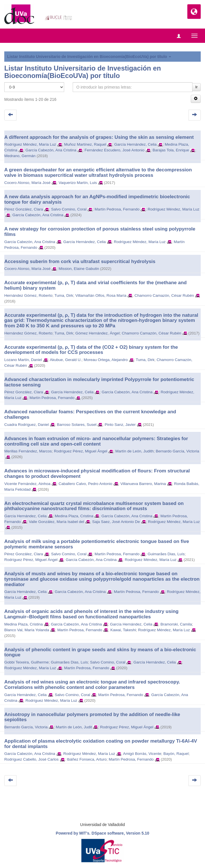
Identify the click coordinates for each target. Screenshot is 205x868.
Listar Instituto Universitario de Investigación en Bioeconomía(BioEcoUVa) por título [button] (89, 57)
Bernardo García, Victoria (177, 451)
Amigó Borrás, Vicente (142, 754)
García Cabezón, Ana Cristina (51, 150)
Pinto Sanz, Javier (120, 425)
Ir (196, 87)
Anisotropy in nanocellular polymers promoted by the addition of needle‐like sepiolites (92, 717)
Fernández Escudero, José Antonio (114, 150)
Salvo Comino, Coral (69, 209)
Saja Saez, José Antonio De (116, 522)
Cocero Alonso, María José (27, 183)
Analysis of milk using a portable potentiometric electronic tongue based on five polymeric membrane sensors (97, 544)
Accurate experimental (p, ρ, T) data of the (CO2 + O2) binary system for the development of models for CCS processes (91, 350)
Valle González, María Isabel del (56, 522)
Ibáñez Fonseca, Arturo (87, 759)
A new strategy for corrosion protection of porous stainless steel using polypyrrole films (100, 232)
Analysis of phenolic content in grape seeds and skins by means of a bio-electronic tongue (100, 652)
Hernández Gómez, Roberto (28, 295)
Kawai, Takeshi (123, 630)
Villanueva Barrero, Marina (143, 484)
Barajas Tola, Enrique (171, 150)
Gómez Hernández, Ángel (97, 333)
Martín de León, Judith (134, 451)
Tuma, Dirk (64, 295)
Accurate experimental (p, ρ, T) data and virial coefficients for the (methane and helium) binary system (96, 285)
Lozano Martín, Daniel (23, 360)
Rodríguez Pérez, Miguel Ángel (81, 451)
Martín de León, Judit (74, 727)
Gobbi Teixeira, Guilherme (27, 662)
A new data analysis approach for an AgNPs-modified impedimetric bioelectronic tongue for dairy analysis (97, 199)
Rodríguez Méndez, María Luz (30, 144)
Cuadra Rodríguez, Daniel (27, 425)
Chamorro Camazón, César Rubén (164, 295)
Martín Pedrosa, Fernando (117, 209)
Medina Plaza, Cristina (74, 516)
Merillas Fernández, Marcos (28, 451)
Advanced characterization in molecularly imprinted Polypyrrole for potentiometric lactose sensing (99, 382)
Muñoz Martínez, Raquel (85, 144)
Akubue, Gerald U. (66, 360)
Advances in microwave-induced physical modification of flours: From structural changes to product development (97, 474)
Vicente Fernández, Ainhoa (27, 484)
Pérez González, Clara (24, 209)
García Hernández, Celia (136, 144)
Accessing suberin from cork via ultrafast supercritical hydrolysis (80, 261)
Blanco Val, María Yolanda (27, 630)
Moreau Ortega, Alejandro (106, 360)
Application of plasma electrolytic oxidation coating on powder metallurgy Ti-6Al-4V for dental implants (101, 744)
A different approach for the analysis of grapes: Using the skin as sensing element (99, 137)
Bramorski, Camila (176, 624)
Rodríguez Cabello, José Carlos (32, 759)
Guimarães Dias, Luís (166, 554)
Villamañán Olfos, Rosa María (101, 295)
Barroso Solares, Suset (77, 425)
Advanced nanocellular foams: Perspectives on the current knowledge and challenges (90, 414)
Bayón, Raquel (176, 754)
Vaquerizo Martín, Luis (78, 183)
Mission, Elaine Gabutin (79, 269)
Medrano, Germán (20, 156)
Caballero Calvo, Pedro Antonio (85, 484)
